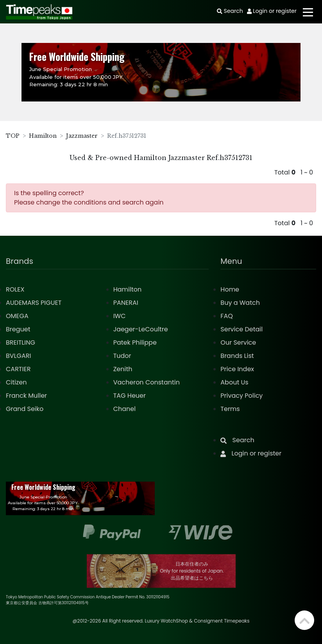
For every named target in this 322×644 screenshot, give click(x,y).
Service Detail (241, 329)
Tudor (122, 356)
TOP (13, 136)
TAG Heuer (130, 396)
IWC (120, 316)
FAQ (226, 316)
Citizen (16, 382)
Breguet (18, 329)
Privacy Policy (241, 396)
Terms (230, 409)
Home (230, 289)
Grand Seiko (25, 409)
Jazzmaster (82, 136)
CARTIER (18, 369)
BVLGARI (18, 356)
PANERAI (126, 303)
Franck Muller (26, 396)
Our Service (238, 342)
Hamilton (43, 136)
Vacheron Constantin (147, 382)
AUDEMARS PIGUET (34, 303)
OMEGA (17, 316)
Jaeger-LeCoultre (141, 329)
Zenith (123, 369)
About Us (234, 382)
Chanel (125, 409)
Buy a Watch (240, 303)
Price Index (237, 369)
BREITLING (21, 342)
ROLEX (15, 289)
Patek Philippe (135, 342)
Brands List (237, 356)
